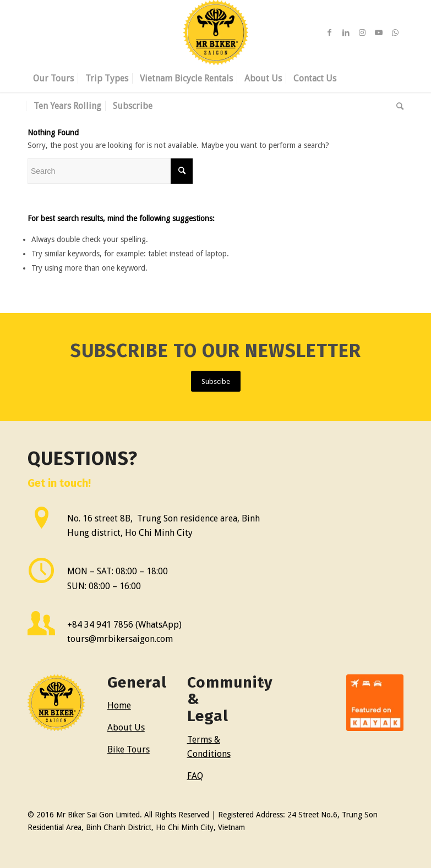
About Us (126, 727)
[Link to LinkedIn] (346, 32)
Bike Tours (129, 749)
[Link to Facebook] (329, 32)
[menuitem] (53, 79)
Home (119, 705)
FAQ (195, 776)
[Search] (397, 106)
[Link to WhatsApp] (395, 32)
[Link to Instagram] (362, 32)
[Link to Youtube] (379, 32)
